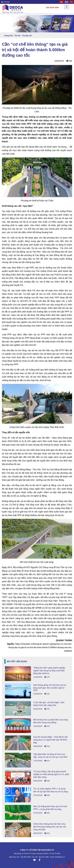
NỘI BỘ (5, 2)
